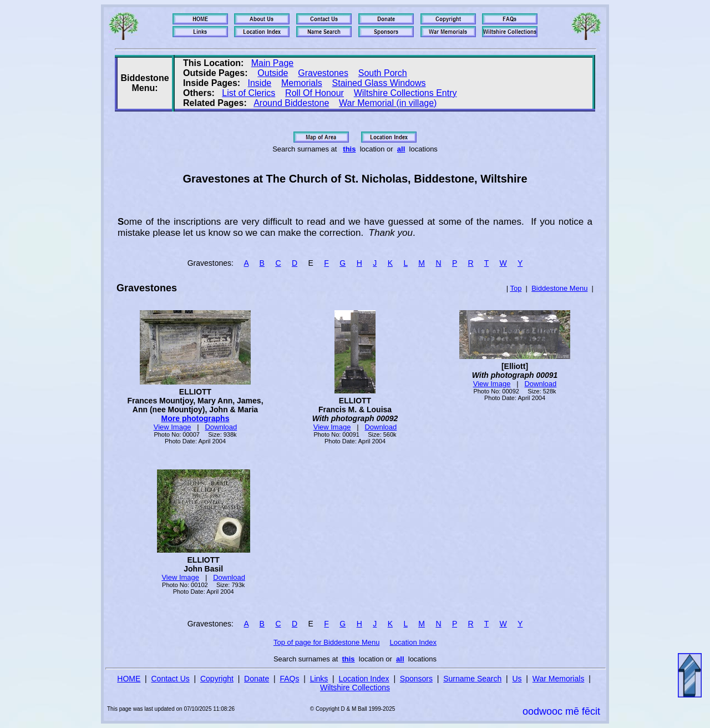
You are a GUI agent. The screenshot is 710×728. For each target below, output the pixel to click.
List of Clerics (248, 93)
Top (516, 288)
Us (517, 679)
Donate (257, 679)
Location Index (414, 642)
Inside (260, 83)
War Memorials (559, 679)
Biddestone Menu (559, 288)
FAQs (289, 679)
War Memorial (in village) (388, 103)
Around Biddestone (291, 103)
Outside (273, 73)
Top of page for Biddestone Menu (327, 642)
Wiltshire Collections (355, 687)
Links (319, 679)
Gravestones (323, 73)
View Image (173, 427)
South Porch (383, 73)
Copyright (217, 679)
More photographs (196, 418)
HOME (129, 679)
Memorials (302, 83)
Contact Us (171, 679)
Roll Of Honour (315, 93)
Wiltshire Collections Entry (405, 93)
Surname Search (472, 679)
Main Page (273, 63)
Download (221, 427)
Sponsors (416, 679)
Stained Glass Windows (379, 83)
